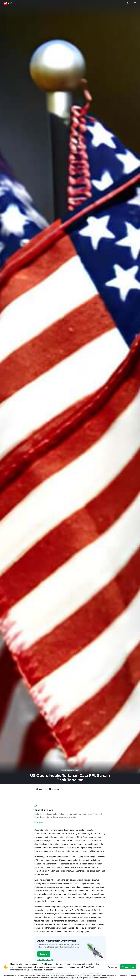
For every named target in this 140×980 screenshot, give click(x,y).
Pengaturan (111, 967)
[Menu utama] (135, 3)
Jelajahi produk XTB (47, 960)
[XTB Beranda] (7, 3)
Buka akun (40, 822)
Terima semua (128, 967)
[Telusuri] (128, 3)
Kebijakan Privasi (47, 970)
